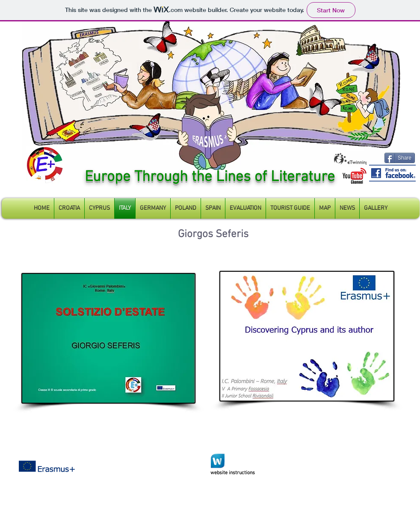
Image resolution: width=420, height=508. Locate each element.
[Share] (400, 158)
